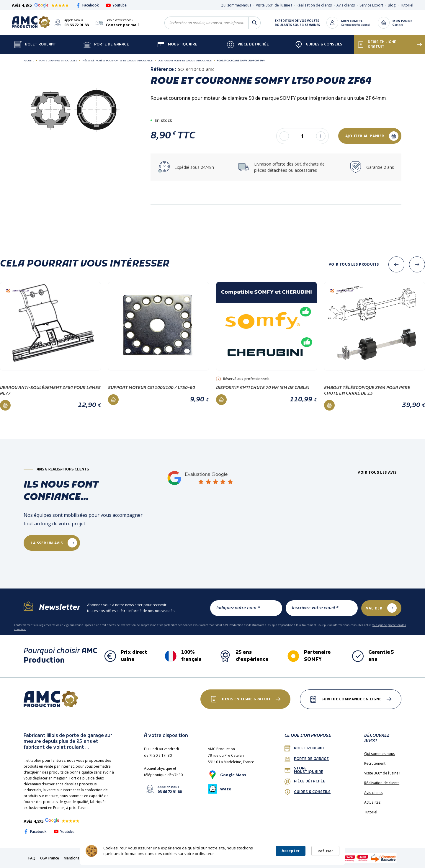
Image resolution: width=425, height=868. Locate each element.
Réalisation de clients (314, 5)
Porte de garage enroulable (58, 60)
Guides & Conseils (319, 45)
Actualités (372, 802)
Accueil (29, 60)
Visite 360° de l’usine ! (274, 5)
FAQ (32, 858)
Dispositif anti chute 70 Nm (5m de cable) (263, 388)
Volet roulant (305, 748)
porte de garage (307, 759)
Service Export (371, 5)
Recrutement (375, 763)
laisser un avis (47, 543)
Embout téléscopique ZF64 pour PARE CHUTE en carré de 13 (367, 391)
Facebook (87, 5)
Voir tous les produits (354, 264)
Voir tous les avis (377, 473)
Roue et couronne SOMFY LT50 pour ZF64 (241, 60)
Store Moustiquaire (304, 770)
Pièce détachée (248, 45)
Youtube (116, 5)
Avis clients (346, 5)
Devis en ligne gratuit (377, 45)
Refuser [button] (325, 851)
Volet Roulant (35, 45)
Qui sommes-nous (236, 5)
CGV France (50, 858)
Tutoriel (407, 5)
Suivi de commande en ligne (352, 699)
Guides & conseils (308, 792)
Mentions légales (78, 858)
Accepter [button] (291, 851)
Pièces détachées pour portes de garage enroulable (117, 60)
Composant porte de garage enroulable (185, 60)
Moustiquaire (177, 45)
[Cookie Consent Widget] (212, 851)
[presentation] (396, 264)
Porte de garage (106, 45)
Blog (392, 5)
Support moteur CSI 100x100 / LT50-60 (152, 388)
